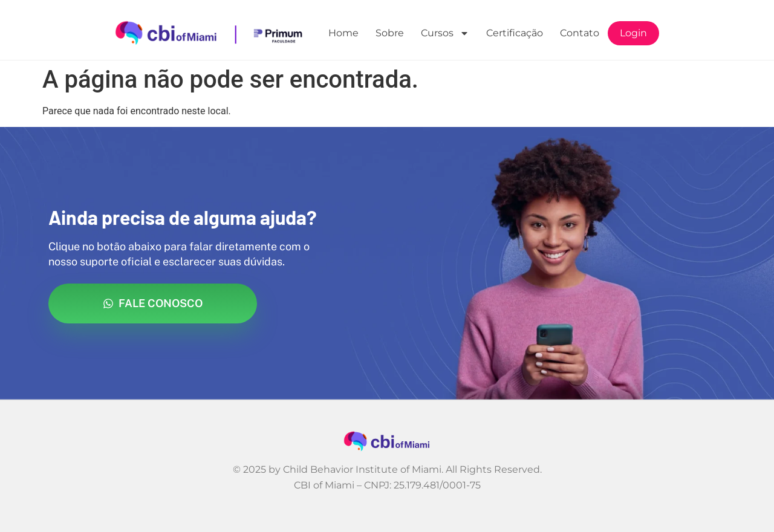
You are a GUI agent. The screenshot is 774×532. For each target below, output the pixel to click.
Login (633, 33)
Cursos (445, 33)
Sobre (390, 33)
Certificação (515, 33)
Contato (580, 33)
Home (343, 33)
